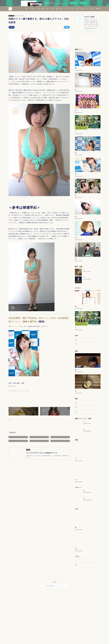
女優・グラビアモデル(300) (23, 391)
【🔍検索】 (48, 9)
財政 (63, 9)
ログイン (84, 3)
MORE (98, 9)
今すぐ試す (74, 3)
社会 (93, 9)
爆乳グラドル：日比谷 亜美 (18, 326)
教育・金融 (74, 9)
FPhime (13, 386)
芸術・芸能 (11, 16)
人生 (81, 9)
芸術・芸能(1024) (13, 391)
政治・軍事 (56, 9)
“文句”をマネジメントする (82, 614)
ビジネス (87, 9)
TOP (41, 9)
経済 (68, 9)
